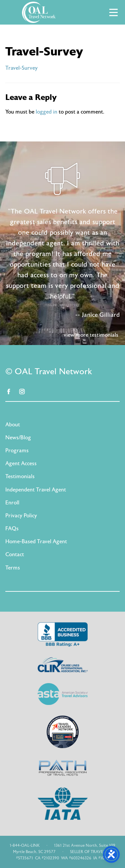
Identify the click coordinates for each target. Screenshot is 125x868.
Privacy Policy (21, 516)
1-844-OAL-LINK (25, 845)
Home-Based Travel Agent (36, 542)
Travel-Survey (21, 68)
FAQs (12, 529)
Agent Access (21, 464)
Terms (13, 568)
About (13, 425)
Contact (15, 555)
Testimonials (20, 477)
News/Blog (18, 438)
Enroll (12, 503)
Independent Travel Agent (36, 490)
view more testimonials (91, 335)
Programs (17, 451)
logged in (46, 112)
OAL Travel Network (39, 12)
